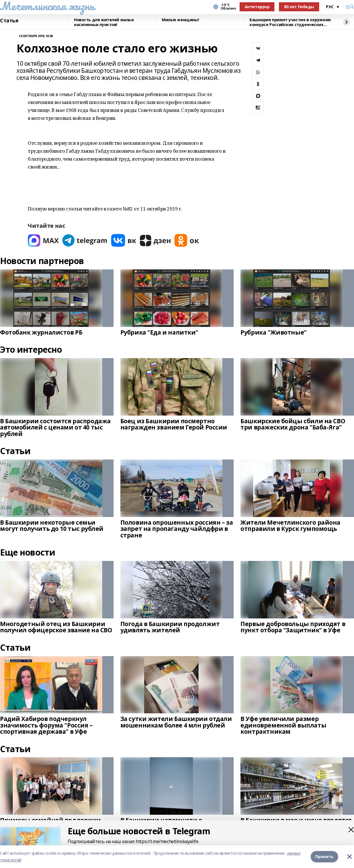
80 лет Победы (299, 7)
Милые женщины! (180, 20)
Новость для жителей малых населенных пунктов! (104, 22)
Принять (324, 857)
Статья (9, 21)
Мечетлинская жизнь (47, 6)
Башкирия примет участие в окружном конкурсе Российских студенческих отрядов (290, 22)
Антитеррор (257, 7)
